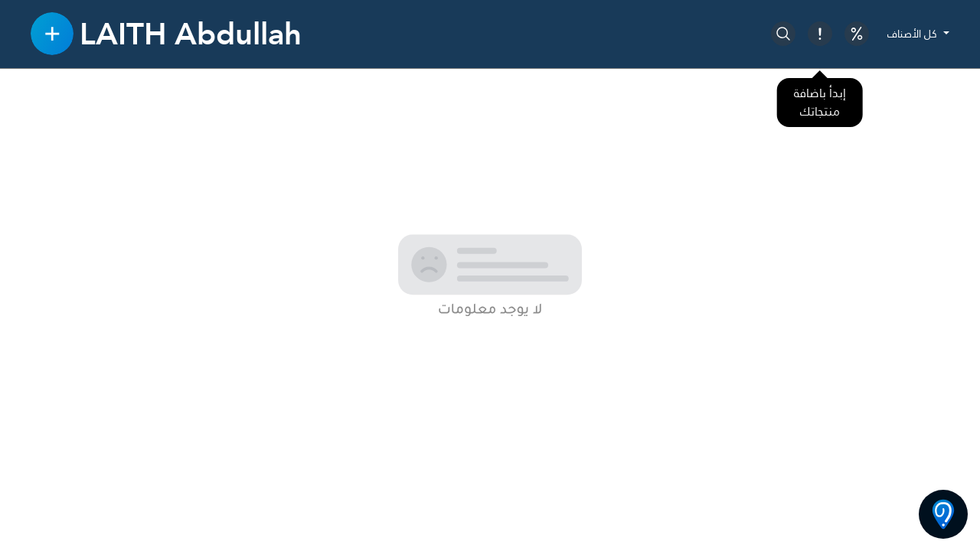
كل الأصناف (914, 34)
